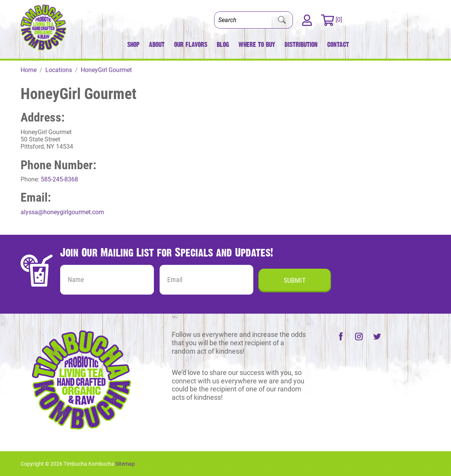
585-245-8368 (59, 179)
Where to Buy (257, 44)
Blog (223, 44)
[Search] (243, 20)
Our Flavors (191, 44)
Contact (338, 44)
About (157, 44)
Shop (133, 44)
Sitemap (125, 464)
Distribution (301, 44)
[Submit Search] (282, 20)
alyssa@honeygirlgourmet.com (62, 212)
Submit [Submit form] (295, 280)
